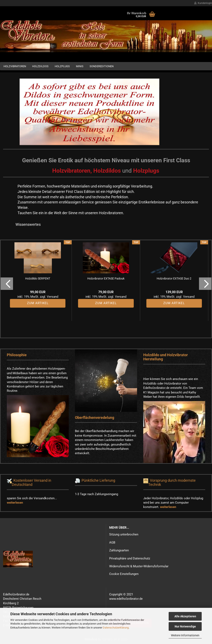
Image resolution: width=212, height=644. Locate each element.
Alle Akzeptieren (185, 616)
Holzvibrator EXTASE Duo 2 (174, 278)
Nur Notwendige (185, 626)
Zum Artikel (38, 303)
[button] (7, 284)
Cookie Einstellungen (124, 574)
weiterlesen (15, 503)
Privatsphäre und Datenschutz (130, 558)
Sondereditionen (102, 66)
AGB (112, 542)
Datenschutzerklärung (116, 628)
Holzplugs (62, 66)
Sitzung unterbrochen (124, 534)
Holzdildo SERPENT (38, 278)
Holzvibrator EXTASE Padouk (106, 278)
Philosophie (17, 355)
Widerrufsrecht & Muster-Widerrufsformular (139, 566)
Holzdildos (40, 66)
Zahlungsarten (119, 550)
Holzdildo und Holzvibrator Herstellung (166, 357)
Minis (80, 66)
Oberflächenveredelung (95, 418)
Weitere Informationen (185, 635)
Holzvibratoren (15, 66)
